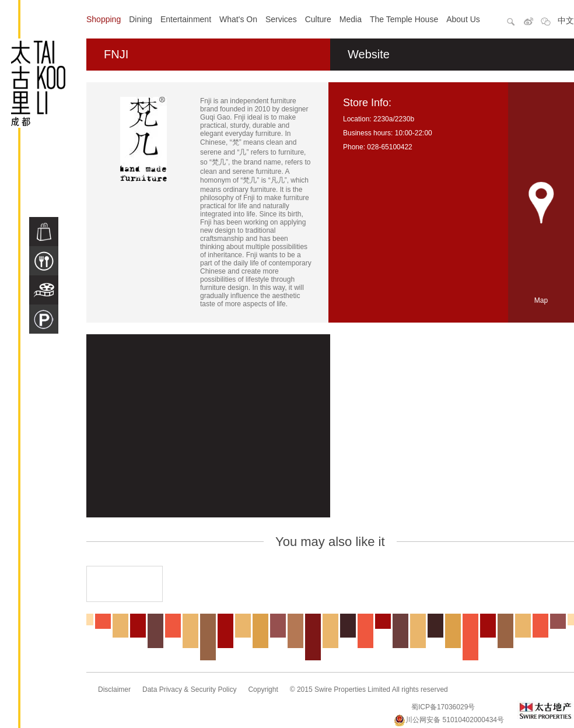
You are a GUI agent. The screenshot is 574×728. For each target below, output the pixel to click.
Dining (141, 19)
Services (281, 19)
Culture (318, 19)
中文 (566, 20)
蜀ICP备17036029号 (443, 707)
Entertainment (186, 19)
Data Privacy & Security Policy (189, 689)
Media (351, 19)
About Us (463, 19)
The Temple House (404, 19)
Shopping (104, 19)
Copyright (263, 689)
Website (369, 54)
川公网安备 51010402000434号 (449, 720)
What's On (238, 19)
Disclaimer (114, 689)
